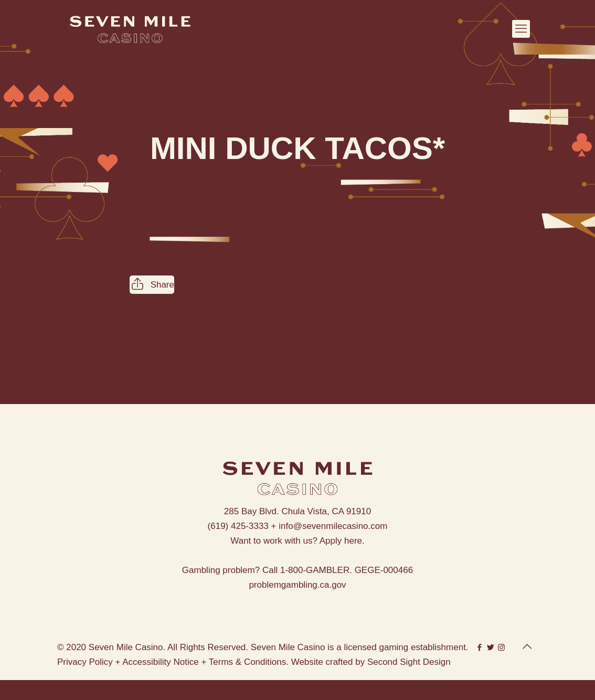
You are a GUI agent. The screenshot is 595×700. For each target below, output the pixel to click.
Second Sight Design (409, 662)
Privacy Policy (85, 662)
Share (152, 285)
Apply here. (342, 541)
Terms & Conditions (247, 662)
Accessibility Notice (161, 662)
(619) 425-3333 (238, 526)
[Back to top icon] (527, 646)
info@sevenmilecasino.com (333, 526)
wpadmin (188, 267)
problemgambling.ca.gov (297, 585)
